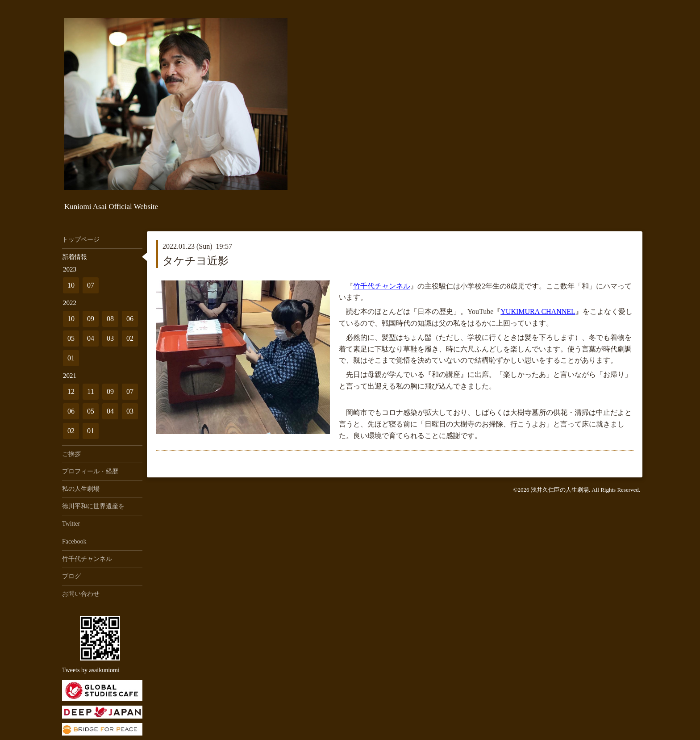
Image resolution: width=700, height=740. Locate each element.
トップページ (81, 240)
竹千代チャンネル (382, 286)
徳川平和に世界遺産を (93, 506)
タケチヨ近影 (196, 261)
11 (90, 391)
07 (91, 285)
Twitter (71, 524)
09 (91, 319)
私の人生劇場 (81, 489)
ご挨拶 (71, 454)
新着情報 (75, 257)
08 (110, 319)
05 (71, 338)
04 (91, 338)
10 (71, 285)
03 (110, 338)
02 (130, 338)
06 (130, 319)
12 (71, 391)
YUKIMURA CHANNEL (538, 311)
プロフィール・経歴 (90, 471)
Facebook (74, 541)
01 (71, 358)
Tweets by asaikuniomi (91, 670)
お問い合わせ (81, 594)
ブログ (71, 576)
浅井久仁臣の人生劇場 (560, 490)
